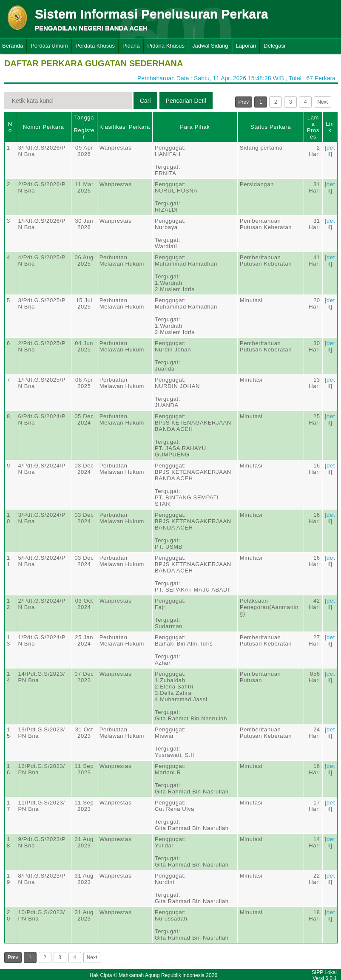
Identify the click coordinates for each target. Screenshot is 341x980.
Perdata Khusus (95, 46)
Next (323, 102)
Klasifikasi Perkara (125, 127)
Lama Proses (313, 127)
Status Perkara (271, 127)
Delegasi (274, 46)
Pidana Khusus (166, 46)
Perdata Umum (49, 46)
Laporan (246, 46)
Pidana (131, 46)
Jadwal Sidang (210, 46)
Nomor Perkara (44, 127)
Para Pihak (195, 127)
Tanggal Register (84, 127)
